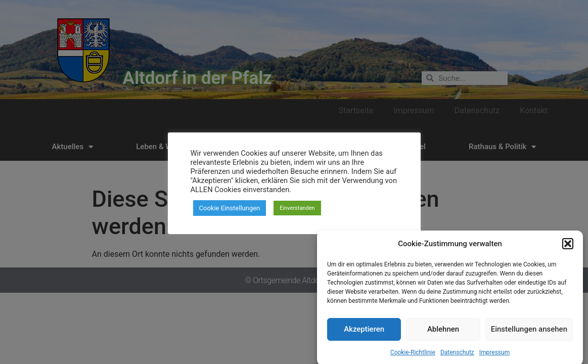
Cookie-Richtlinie (413, 358)
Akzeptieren (364, 335)
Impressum (494, 358)
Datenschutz (457, 358)
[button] (568, 250)
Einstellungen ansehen (529, 335)
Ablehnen (443, 335)
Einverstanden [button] (297, 208)
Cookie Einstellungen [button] (230, 208)
